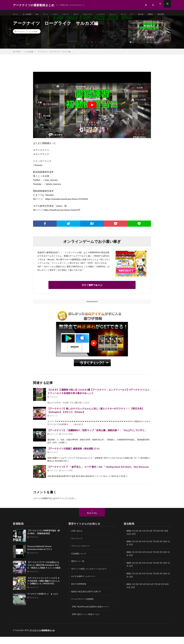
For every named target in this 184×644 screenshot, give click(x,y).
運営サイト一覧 (78, 569)
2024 (129, 560)
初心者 (153, 14)
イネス (59, 14)
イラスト (70, 14)
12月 (134, 553)
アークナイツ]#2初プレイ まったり (43, 602)
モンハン (122, 14)
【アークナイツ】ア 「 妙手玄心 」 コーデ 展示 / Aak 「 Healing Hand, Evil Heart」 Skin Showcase (98, 475)
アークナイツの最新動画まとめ (43, 638)
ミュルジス (109, 14)
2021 (129, 592)
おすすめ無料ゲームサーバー (84, 584)
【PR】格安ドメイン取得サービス (86, 621)
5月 (148, 539)
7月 (156, 550)
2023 (129, 571)
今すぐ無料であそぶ (92, 293)
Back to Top (92, 521)
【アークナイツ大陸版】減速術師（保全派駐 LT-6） (74, 457)
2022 (129, 581)
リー (143, 14)
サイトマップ (77, 547)
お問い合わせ (77, 539)
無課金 (163, 14)
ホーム (16, 14)
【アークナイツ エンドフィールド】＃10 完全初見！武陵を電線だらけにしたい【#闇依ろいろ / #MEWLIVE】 (44, 589)
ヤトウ (134, 14)
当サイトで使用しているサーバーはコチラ (90, 577)
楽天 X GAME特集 (79, 592)
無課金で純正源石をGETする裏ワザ (87, 599)
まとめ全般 (28, 14)
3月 (141, 539)
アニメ (48, 14)
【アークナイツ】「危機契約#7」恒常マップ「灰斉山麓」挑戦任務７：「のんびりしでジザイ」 (97, 439)
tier (39, 14)
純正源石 (19, 20)
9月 (163, 550)
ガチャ (82, 14)
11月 (129, 553)
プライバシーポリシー (81, 554)
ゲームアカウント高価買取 (83, 607)
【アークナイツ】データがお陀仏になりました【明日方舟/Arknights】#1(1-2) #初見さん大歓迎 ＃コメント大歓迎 (44, 573)
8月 (160, 550)
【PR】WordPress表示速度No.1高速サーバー (91, 614)
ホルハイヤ (94, 14)
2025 (129, 550)
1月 (134, 539)
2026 (129, 539)
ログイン (59, 507)
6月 (152, 550)
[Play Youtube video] (92, 113)
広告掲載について (79, 562)
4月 (145, 539)
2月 (137, 539)
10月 (168, 550)
